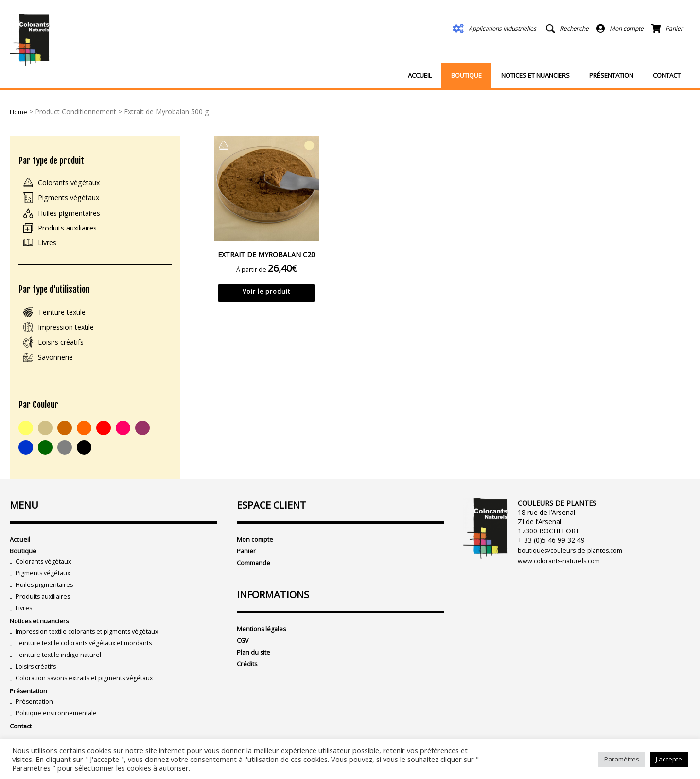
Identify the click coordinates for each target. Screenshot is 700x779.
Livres (49, 248)
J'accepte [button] (669, 759)
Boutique (466, 75)
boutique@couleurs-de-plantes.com (574, 562)
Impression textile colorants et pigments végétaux (94, 651)
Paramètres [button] (622, 759)
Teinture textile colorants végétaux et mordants (91, 664)
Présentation (611, 75)
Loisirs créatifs (65, 351)
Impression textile (71, 335)
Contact (667, 75)
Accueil (420, 75)
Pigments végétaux (73, 200)
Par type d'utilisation (59, 296)
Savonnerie (59, 366)
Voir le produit (267, 293)
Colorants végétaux (74, 185)
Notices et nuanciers (535, 75)
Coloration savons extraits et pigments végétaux (92, 701)
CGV (243, 656)
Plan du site (255, 669)
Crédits (248, 682)
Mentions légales (263, 644)
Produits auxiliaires (73, 232)
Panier (247, 564)
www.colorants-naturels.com (563, 574)
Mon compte (257, 551)
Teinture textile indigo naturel (61, 676)
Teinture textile (66, 319)
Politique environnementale (59, 739)
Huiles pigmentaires (75, 216)
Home (19, 112)
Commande (255, 576)
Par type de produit (55, 161)
